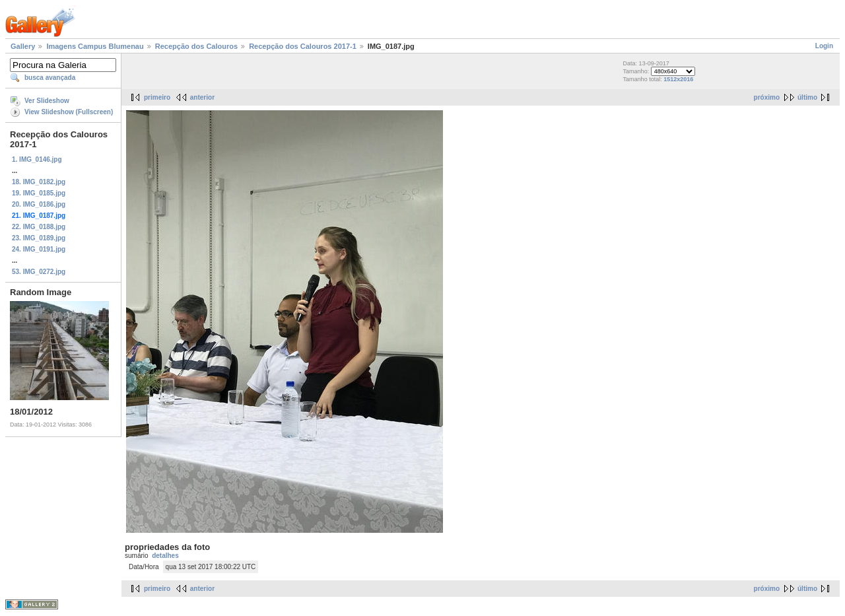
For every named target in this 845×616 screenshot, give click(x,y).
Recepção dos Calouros (196, 46)
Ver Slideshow (47, 101)
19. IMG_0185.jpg (39, 193)
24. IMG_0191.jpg (39, 249)
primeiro (157, 97)
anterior (202, 97)
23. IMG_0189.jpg (39, 238)
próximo (767, 97)
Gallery (23, 46)
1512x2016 (678, 79)
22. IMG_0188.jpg (39, 227)
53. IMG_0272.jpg (39, 272)
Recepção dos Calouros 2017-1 (303, 46)
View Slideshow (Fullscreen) (69, 112)
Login (824, 46)
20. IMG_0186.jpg (39, 204)
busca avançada (50, 78)
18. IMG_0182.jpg (39, 182)
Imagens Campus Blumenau (95, 46)
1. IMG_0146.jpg (37, 159)
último (807, 97)
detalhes (165, 556)
